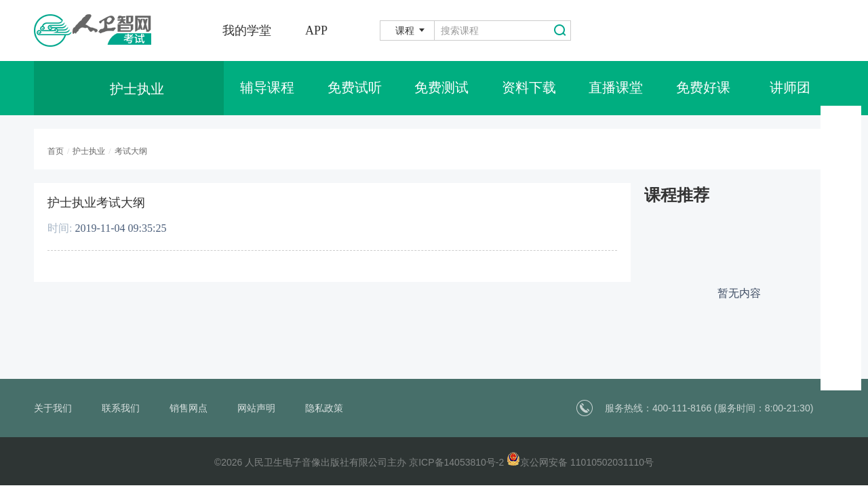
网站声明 (256, 408)
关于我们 (53, 408)
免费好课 (703, 88)
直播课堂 (616, 88)
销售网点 (189, 408)
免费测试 (441, 88)
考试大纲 (131, 151)
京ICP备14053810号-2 (456, 462)
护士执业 (89, 151)
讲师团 (790, 88)
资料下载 (529, 88)
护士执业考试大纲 (96, 203)
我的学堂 (247, 30)
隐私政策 (324, 408)
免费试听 (355, 88)
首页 (56, 151)
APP (316, 30)
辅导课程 (267, 88)
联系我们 (121, 408)
